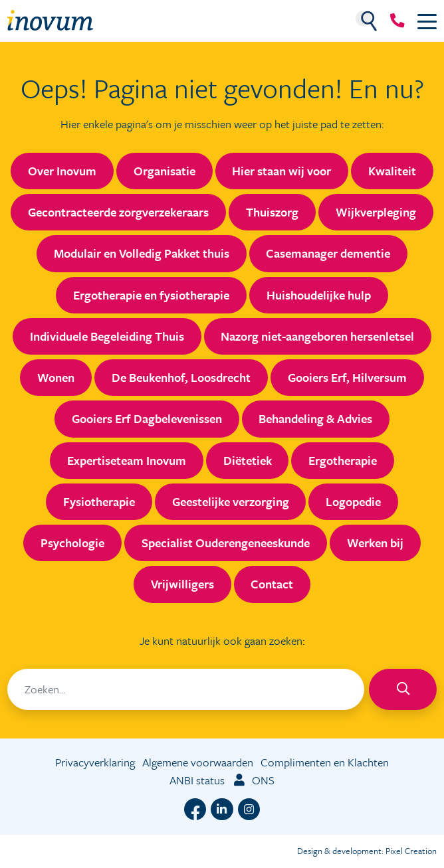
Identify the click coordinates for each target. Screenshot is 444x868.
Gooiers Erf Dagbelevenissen (147, 418)
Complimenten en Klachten (325, 762)
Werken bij (375, 543)
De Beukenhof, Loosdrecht (181, 377)
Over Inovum (62, 171)
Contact (272, 584)
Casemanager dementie (328, 253)
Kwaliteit (392, 171)
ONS (253, 780)
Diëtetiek (248, 460)
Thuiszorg (272, 212)
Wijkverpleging (376, 212)
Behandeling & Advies (315, 418)
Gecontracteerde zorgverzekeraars (118, 212)
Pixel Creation (411, 851)
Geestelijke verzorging (231, 501)
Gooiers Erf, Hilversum (347, 377)
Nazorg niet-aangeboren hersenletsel (317, 336)
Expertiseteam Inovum (127, 460)
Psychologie (72, 543)
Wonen (56, 377)
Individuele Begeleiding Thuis (107, 336)
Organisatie (165, 171)
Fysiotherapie (99, 501)
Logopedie (353, 501)
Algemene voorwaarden (198, 762)
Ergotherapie (343, 460)
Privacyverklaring (95, 762)
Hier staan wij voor (281, 171)
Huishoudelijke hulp (319, 295)
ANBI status (197, 780)
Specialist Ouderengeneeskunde (226, 543)
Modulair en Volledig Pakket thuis (142, 253)
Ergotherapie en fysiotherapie (151, 295)
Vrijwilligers (182, 584)
